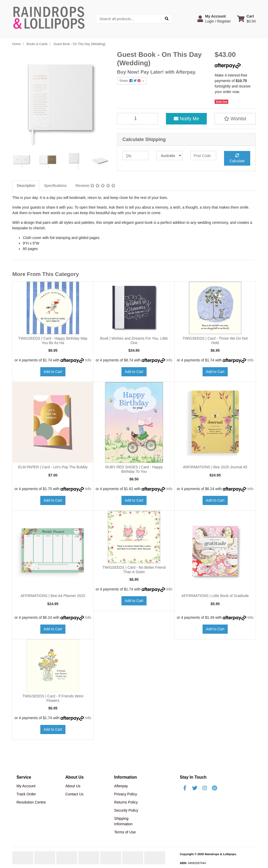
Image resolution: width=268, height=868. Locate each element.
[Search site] (167, 19)
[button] (214, 19)
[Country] (169, 156)
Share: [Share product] (130, 81)
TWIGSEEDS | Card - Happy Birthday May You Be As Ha (53, 341)
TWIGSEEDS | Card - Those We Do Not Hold (215, 341)
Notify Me (186, 119)
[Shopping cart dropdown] (246, 19)
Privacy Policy (125, 794)
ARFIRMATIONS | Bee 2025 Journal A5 (215, 467)
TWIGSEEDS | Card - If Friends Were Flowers (53, 698)
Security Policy (126, 810)
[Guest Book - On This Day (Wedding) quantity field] (138, 119)
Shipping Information (123, 821)
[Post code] (203, 156)
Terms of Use (125, 832)
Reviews (95, 186)
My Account (26, 786)
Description (26, 186)
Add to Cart (53, 372)
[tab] (26, 186)
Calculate (237, 158)
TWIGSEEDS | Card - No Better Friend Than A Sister (134, 570)
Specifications (55, 186)
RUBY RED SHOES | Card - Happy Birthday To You (134, 469)
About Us (73, 786)
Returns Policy (126, 802)
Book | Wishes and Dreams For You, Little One (134, 341)
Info (88, 360)
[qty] (135, 156)
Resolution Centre (31, 802)
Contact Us (74, 794)
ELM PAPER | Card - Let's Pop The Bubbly (53, 467)
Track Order (26, 794)
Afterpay (121, 786)
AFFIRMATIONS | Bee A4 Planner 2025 (53, 596)
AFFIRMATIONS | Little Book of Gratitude (215, 596)
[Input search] (129, 19)
